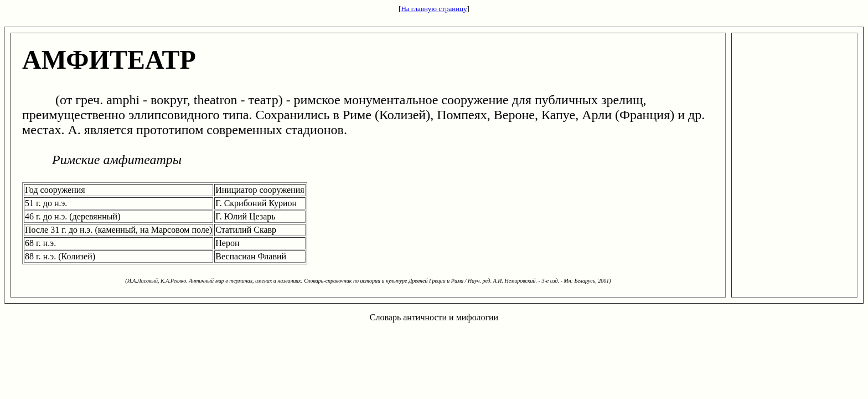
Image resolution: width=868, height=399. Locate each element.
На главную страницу (434, 9)
